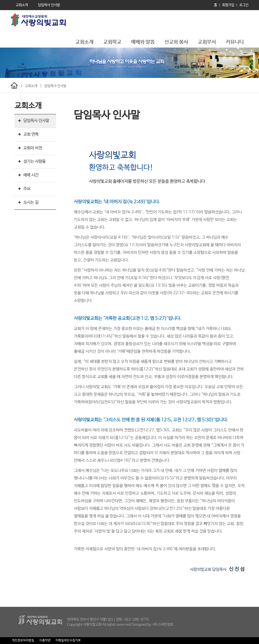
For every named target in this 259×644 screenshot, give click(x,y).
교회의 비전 (33, 148)
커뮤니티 (235, 42)
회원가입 (228, 5)
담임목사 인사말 (55, 86)
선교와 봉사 (176, 42)
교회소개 (84, 42)
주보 (27, 189)
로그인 (244, 5)
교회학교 (112, 42)
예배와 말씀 (143, 42)
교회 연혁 (31, 134)
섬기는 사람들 (34, 162)
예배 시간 (31, 175)
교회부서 (207, 42)
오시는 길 (31, 202)
